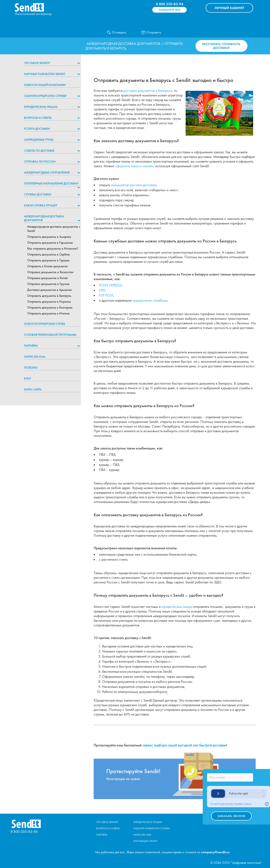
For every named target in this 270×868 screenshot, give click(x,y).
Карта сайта (33, 389)
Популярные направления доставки (51, 183)
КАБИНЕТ (229, 8)
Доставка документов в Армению (50, 290)
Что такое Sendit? (37, 63)
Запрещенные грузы (39, 140)
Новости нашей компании (45, 85)
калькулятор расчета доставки (134, 185)
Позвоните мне (169, 10)
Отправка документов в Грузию (48, 284)
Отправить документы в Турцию (48, 260)
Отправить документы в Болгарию (50, 308)
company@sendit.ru (215, 852)
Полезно (31, 368)
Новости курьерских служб (45, 324)
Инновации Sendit (145, 841)
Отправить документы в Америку (49, 237)
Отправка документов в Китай (47, 278)
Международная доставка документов (123, 44)
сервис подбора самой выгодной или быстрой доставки (184, 745)
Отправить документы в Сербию (49, 254)
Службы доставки (38, 194)
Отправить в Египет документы (47, 266)
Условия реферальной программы (50, 335)
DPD (102, 290)
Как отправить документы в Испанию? (53, 249)
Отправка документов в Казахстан (50, 272)
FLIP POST (106, 295)
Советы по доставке (39, 151)
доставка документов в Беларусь (148, 91)
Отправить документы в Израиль (49, 302)
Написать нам (35, 357)
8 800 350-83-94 (170, 4)
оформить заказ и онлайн (134, 166)
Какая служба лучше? (40, 205)
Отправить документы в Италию (49, 313)
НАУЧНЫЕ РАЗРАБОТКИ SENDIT (45, 74)
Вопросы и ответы (38, 118)
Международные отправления (47, 173)
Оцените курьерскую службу (45, 96)
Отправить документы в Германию (50, 243)
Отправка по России (40, 162)
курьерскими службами (150, 300)
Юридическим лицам (41, 107)
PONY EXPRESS (110, 285)
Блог (28, 378)
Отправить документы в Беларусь (49, 296)
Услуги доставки (37, 129)
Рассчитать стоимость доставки (221, 46)
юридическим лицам (177, 607)
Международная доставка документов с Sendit (54, 229)
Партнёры (31, 346)
